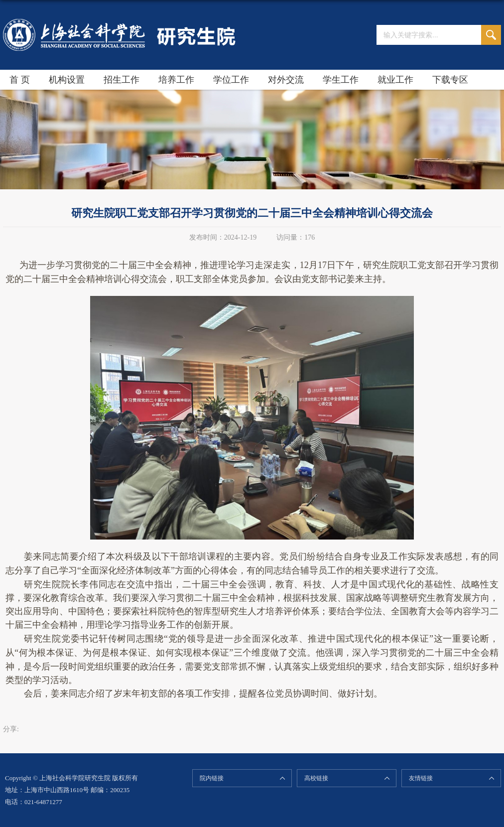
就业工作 (395, 80)
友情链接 (421, 778)
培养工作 (176, 80)
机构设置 (67, 80)
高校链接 (316, 778)
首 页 (20, 80)
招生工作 (122, 80)
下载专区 (450, 80)
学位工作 (231, 80)
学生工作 (341, 80)
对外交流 (286, 80)
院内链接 (212, 778)
